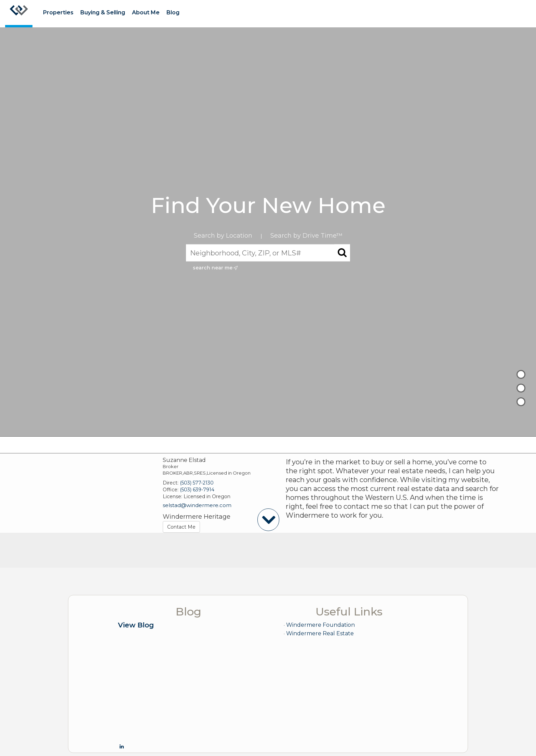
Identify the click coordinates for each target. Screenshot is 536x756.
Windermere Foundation (320, 625)
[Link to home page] (19, 14)
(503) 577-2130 (197, 483)
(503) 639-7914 (197, 490)
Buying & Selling (103, 12)
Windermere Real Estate (320, 633)
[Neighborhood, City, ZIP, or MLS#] (268, 253)
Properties (58, 12)
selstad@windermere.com (197, 505)
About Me (146, 12)
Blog (173, 12)
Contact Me (181, 527)
